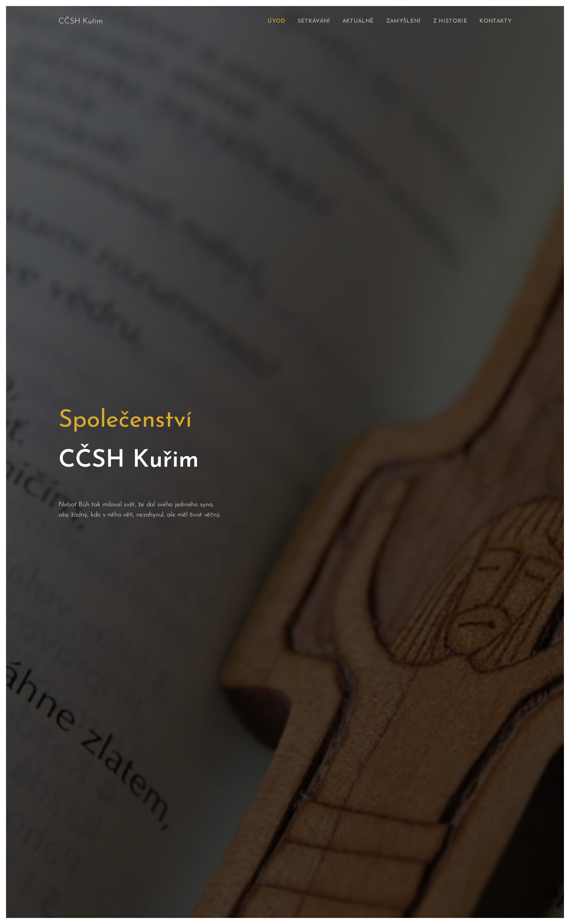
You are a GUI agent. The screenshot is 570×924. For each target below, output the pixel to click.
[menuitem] (268, 22)
